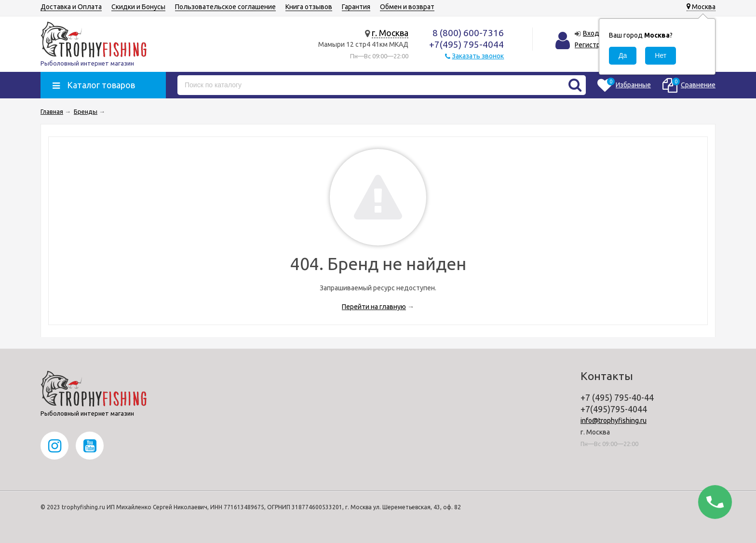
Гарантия (356, 7)
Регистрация (595, 45)
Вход (591, 33)
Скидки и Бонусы (138, 7)
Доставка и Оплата (71, 7)
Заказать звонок (478, 56)
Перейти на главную (374, 307)
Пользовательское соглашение (225, 7)
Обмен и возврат (407, 7)
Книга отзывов (309, 7)
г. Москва (390, 33)
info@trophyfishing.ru (614, 421)
